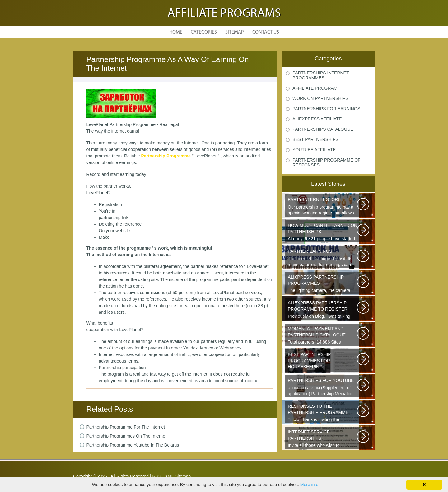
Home (176, 32)
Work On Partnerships (320, 98)
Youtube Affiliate (314, 150)
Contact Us (266, 32)
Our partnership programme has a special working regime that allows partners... (323, 207)
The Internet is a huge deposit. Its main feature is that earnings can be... (323, 258)
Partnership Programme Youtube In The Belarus (133, 445)
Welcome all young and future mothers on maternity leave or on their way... (323, 362)
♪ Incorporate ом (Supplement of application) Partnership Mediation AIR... (323, 387)
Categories (204, 32)
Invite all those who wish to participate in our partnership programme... (323, 439)
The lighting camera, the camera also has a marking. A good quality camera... (323, 284)
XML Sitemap (178, 476)
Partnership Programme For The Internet (126, 427)
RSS (157, 476)
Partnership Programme (166, 156)
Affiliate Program (315, 88)
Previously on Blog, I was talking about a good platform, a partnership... (323, 310)
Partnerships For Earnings (326, 109)
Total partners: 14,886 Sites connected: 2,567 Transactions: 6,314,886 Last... (323, 336)
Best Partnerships (315, 139)
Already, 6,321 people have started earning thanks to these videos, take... (323, 232)
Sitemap (235, 32)
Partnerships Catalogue (323, 129)
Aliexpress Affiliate (317, 119)
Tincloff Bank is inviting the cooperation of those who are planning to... (323, 413)
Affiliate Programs (224, 14)
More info (309, 485)
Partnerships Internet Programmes (321, 75)
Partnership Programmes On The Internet (126, 436)
